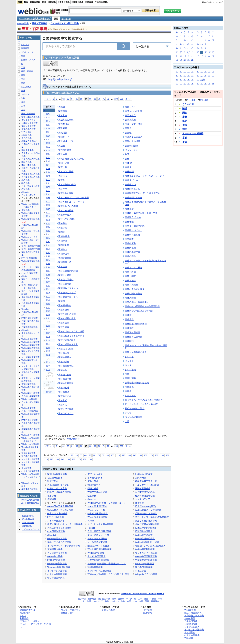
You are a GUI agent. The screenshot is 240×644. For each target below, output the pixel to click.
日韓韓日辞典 (77, 2)
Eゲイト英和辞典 (56, 517)
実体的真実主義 (133, 252)
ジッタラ (129, 357)
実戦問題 (63, 133)
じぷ (48, 362)
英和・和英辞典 (49, 2)
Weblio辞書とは (27, 610)
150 (140, 455)
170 (151, 455)
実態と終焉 (130, 272)
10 (72, 455)
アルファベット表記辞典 (147, 485)
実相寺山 (63, 249)
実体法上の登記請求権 (136, 324)
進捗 (185, 125)
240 (63, 459)
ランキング (66, 19)
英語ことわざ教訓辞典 (146, 521)
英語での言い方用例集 (146, 514)
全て (20, 41)
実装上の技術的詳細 (68, 271)
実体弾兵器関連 (133, 235)
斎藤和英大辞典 (55, 549)
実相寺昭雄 (64, 245)
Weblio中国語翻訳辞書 (146, 556)
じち (48, 172)
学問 (23, 75)
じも (48, 238)
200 (168, 455)
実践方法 (63, 115)
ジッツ (128, 413)
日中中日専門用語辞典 (98, 560)
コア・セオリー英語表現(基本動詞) (152, 517)
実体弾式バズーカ (134, 230)
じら (48, 253)
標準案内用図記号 (29, 141)
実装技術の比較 (66, 172)
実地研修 (129, 387)
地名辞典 (52, 496)
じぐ (48, 289)
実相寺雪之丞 (65, 262)
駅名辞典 (92, 496)
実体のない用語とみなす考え (139, 311)
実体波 (128, 315)
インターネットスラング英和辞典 (64, 546)
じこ (48, 147)
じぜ (48, 311)
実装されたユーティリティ (71, 202)
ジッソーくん (131, 150)
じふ (48, 212)
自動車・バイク (28, 60)
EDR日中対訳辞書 (56, 560)
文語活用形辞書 (55, 478)
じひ (48, 209)
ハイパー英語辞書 (56, 521)
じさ (48, 150)
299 (122, 99)
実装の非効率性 (66, 383)
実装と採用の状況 (67, 318)
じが (48, 282)
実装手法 (63, 223)
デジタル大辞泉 (95, 474)
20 (77, 455)
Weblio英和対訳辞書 (145, 549)
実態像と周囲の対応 (135, 226)
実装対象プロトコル (68, 297)
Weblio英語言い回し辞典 (147, 542)
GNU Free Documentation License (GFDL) (142, 594)
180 (157, 455)
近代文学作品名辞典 (145, 492)
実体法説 (129, 328)
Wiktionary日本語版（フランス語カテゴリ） (109, 574)
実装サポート (65, 189)
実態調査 (129, 239)
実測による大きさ (134, 137)
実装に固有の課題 (67, 340)
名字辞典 (52, 499)
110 (118, 455)
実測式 (128, 128)
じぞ (48, 315)
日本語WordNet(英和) (146, 528)
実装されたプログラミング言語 (73, 198)
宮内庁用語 (141, 478)
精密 (185, 129)
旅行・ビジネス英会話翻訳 (100, 524)
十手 (127, 421)
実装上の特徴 (65, 275)
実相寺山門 (64, 254)
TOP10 (178, 100)
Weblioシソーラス (96, 510)
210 (46, 459)
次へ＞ (128, 99)
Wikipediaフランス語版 (146, 574)
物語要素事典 (94, 485)
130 (129, 455)
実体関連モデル (133, 189)
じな (48, 187)
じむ (48, 231)
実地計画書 (130, 378)
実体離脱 (129, 341)
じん (48, 278)
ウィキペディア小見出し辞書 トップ (35, 19)
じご (48, 296)
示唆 (185, 138)
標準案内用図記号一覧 (146, 481)
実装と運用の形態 (67, 314)
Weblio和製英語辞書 (97, 539)
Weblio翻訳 (190, 618)
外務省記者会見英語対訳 (59, 528)
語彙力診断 (27, 526)
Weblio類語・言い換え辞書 (60, 510)
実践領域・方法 (66, 141)
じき (48, 136)
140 (135, 455)
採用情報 (147, 613)
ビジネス (25, 45)
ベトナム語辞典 (192, 635)
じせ (48, 161)
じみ (48, 227)
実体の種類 (130, 298)
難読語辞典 (53, 481)
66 (81, 99)
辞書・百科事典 (40, 23)
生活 (23, 83)
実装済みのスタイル (68, 288)
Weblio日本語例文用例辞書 (60, 506)
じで (48, 329)
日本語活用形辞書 (144, 474)
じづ (48, 326)
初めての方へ (208, 2)
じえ (48, 125)
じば (48, 337)
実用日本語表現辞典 (57, 474)
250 (68, 459)
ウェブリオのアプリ (71, 610)
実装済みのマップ (67, 293)
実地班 (128, 391)
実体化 (128, 167)
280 (85, 459)
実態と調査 (130, 276)
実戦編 (62, 107)
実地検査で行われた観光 (137, 383)
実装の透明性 (65, 379)
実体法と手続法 (133, 332)
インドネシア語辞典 (194, 630)
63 (68, 99)
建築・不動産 (27, 71)
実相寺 (62, 232)
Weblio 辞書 (23, 23)
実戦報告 (63, 111)
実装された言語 (66, 193)
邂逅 (185, 142)
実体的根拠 (130, 248)
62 (63, 99)
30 (81, 455)
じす (48, 158)
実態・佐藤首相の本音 (136, 352)
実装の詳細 (64, 362)
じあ (48, 114)
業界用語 (25, 48)
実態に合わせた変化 (135, 289)
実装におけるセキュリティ (71, 336)
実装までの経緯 (66, 409)
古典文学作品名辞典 (97, 492)
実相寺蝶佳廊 (65, 258)
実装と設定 (64, 323)
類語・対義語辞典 (32, 2)
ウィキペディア (143, 499)
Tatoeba (91, 528)
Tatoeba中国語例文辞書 (59, 567)
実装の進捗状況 (66, 366)
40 (85, 455)
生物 (23, 98)
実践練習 (63, 154)
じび (48, 340)
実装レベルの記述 (134, 111)
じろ (48, 267)
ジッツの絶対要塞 (134, 417)
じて (48, 180)
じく (48, 139)
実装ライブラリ (66, 413)
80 (103, 455)
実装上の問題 (65, 284)
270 (79, 459)
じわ (48, 271)
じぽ (48, 370)
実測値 (128, 133)
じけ (48, 143)
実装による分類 (66, 349)
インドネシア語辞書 (57, 571)
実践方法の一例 (66, 120)
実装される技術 (66, 211)
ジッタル (129, 361)
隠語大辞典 (93, 489)
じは (48, 205)
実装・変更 (130, 120)
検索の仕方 (25, 613)
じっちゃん (130, 395)
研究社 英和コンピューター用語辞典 (65, 524)
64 (72, 99)
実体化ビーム (131, 180)
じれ (48, 264)
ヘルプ (219, 2)
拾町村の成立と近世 (135, 408)
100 (112, 455)
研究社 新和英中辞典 (98, 514)
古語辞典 (89, 2)
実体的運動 (130, 243)
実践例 (62, 146)
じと (48, 183)
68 (90, 99)
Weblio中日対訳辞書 (57, 564)
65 (77, 99)
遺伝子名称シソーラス (98, 535)
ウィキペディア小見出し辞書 (65, 23)
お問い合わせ (73, 439)
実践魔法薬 (64, 124)
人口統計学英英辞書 (57, 553)
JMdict (91, 521)
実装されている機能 (68, 206)
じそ (48, 165)
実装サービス (65, 215)
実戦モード (64, 137)
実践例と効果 (65, 150)
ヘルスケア (26, 87)
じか (48, 132)
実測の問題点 (131, 146)
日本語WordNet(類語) (146, 506)
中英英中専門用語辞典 (146, 560)
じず (48, 307)
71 (104, 99)
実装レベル (130, 107)
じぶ (48, 344)
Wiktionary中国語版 (144, 564)
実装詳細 (63, 228)
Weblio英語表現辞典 (145, 539)
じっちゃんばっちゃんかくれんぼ (141, 404)
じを (48, 274)
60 (94, 455)
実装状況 (63, 267)
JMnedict (52, 535)
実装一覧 (63, 167)
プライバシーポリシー (31, 621)
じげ (48, 293)
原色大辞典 (93, 481)
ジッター (129, 365)
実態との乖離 (131, 285)
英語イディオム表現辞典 (59, 542)
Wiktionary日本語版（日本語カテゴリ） (107, 503)
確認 (185, 108)
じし (48, 154)
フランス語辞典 (192, 627)
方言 (23, 110)
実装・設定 (130, 115)
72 (108, 99)
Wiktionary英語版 (96, 553)
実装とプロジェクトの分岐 (71, 331)
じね (48, 198)
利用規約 (24, 618)
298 (116, 99)
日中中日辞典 (63, 2)
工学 (23, 68)
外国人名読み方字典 (57, 489)
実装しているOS (66, 219)
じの (48, 201)
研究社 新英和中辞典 (57, 514)
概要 (185, 121)
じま (48, 223)
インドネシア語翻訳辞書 (99, 571)
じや (48, 242)
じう (48, 121)
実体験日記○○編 (133, 217)
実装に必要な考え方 (68, 344)
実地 (127, 374)
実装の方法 (64, 392)
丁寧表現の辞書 (95, 478)
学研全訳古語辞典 (56, 578)
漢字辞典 (139, 503)
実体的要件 (130, 256)
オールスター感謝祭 (193, 133)
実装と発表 (64, 327)
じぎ (48, 285)
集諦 (127, 154)
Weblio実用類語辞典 (97, 506)
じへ (48, 216)
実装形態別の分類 (67, 185)
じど (48, 333)
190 (162, 455)
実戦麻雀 (63, 128)
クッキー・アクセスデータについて (36, 625)
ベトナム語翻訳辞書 (57, 574)
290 (90, 459)
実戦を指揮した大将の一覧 (71, 159)
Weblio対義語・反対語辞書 (148, 510)
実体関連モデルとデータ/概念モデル (143, 193)
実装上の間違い (66, 280)
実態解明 (129, 172)
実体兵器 (129, 319)
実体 (127, 159)
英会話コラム (28, 516)
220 (52, 459)
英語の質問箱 (28, 523)
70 (99, 99)
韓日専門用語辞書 (144, 567)
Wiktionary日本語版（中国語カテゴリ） (107, 564)
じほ (48, 220)
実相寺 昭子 (64, 236)
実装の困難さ (65, 357)
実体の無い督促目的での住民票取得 (142, 306)
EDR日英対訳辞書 (56, 531)
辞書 (20, 2)
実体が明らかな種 (134, 198)
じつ (48, 176)
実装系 (62, 180)
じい (48, 117)
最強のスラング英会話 (98, 546)
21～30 (204, 100)
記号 (203, 80)
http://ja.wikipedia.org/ (60, 79)
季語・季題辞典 (143, 489)
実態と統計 (130, 281)
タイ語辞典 (190, 632)
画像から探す (67, 613)
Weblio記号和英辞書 (57, 539)
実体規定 (129, 209)
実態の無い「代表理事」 (137, 302)
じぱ (48, 355)
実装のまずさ (65, 396)
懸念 (185, 113)
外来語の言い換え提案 (58, 485)
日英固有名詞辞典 (144, 531)
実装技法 (63, 176)
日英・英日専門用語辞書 (99, 531)
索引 (56, 19)
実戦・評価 (64, 163)
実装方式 (63, 400)
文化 (23, 79)
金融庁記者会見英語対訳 (147, 524)
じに (48, 191)
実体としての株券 (134, 268)
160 (146, 455)
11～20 (191, 100)
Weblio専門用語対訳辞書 (99, 549)
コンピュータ (27, 52)
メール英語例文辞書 (97, 542)
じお (48, 128)
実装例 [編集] (65, 305)
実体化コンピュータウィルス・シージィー (146, 176)
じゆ (48, 245)
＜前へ (47, 99)
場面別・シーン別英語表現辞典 (150, 546)
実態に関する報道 (134, 294)
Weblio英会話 (28, 519)
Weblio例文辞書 (55, 556)
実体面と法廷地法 (134, 337)
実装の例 (63, 370)
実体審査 (129, 222)
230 (57, 459)
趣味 (23, 91)
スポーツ (25, 94)
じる (48, 260)
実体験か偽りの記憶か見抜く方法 (141, 213)
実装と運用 (64, 310)
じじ (48, 304)
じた (48, 169)
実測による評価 (133, 141)
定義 (185, 117)
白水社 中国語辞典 (96, 556)
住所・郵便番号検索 (145, 496)
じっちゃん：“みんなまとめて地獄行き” (144, 400)
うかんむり (188, 104)
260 (74, 459)
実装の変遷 (64, 388)
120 (124, 455)
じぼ (48, 351)
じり (48, 256)
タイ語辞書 (141, 571)
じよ (48, 249)
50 (90, 455)
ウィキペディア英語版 (146, 553)
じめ (48, 234)
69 (95, 99)
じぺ (48, 366)
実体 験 (129, 163)
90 (108, 455)
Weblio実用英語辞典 (97, 517)
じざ (48, 300)
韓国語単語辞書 (95, 567)
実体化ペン (130, 185)
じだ (48, 318)
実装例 (62, 301)
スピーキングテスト (31, 529)
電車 (23, 56)
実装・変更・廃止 (134, 124)
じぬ (48, 194)
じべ (48, 348)
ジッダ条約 (130, 370)
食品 (23, 102)
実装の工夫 (64, 353)
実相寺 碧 (63, 241)
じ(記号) (50, 392)
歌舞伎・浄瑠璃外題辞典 (59, 492)
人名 (23, 106)
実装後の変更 (65, 375)
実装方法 (63, 405)
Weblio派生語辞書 (144, 535)
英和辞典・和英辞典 (194, 616)
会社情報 (147, 610)
